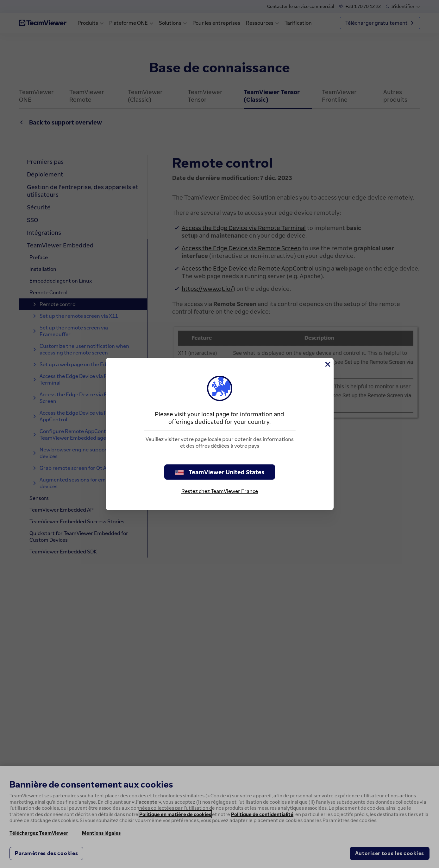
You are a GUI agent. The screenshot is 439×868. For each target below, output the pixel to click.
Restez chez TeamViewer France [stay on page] (220, 491)
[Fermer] (327, 364)
